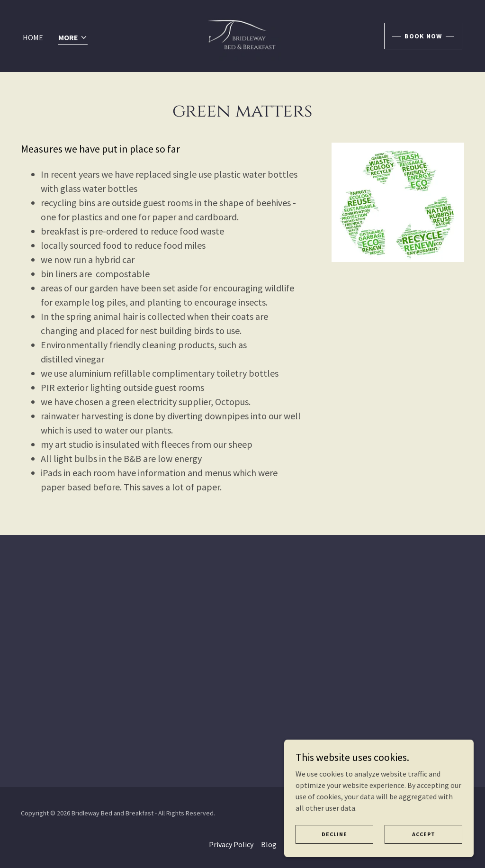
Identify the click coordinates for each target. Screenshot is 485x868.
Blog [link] (269, 844)
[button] (73, 38)
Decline (334, 834)
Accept (424, 834)
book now (423, 36)
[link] (243, 35)
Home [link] (33, 37)
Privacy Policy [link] (231, 844)
